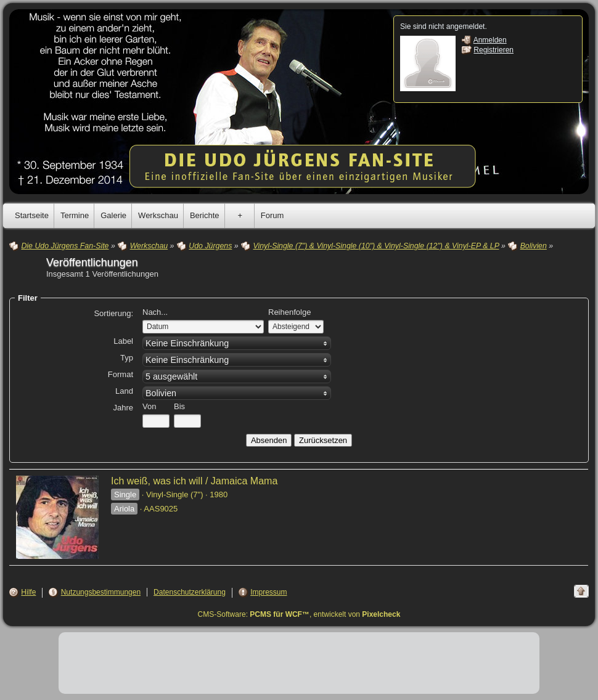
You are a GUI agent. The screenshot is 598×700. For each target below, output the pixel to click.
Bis (179, 406)
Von (149, 406)
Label (123, 341)
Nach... (155, 312)
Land (124, 391)
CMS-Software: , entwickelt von (299, 614)
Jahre (123, 408)
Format (121, 374)
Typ (127, 358)
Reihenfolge (289, 312)
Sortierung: (113, 313)
